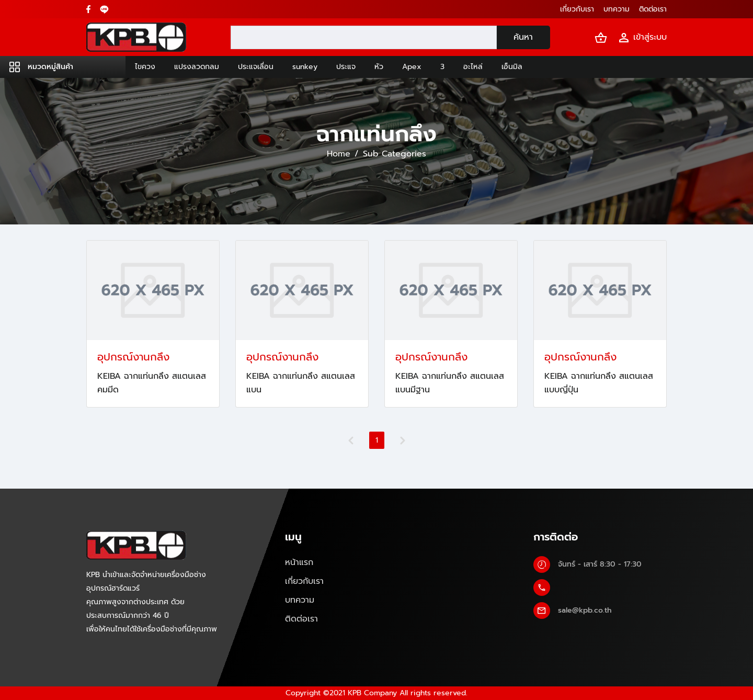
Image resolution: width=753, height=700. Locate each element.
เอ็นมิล (512, 67)
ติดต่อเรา (301, 619)
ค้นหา (523, 37)
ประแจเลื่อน (256, 67)
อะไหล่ (473, 67)
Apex (412, 67)
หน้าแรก (299, 562)
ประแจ (346, 67)
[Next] (403, 441)
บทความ (300, 600)
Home (339, 154)
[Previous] (351, 441)
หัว (379, 67)
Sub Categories (395, 154)
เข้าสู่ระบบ (642, 37)
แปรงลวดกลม (197, 67)
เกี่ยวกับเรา (304, 581)
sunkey (305, 67)
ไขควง (145, 67)
